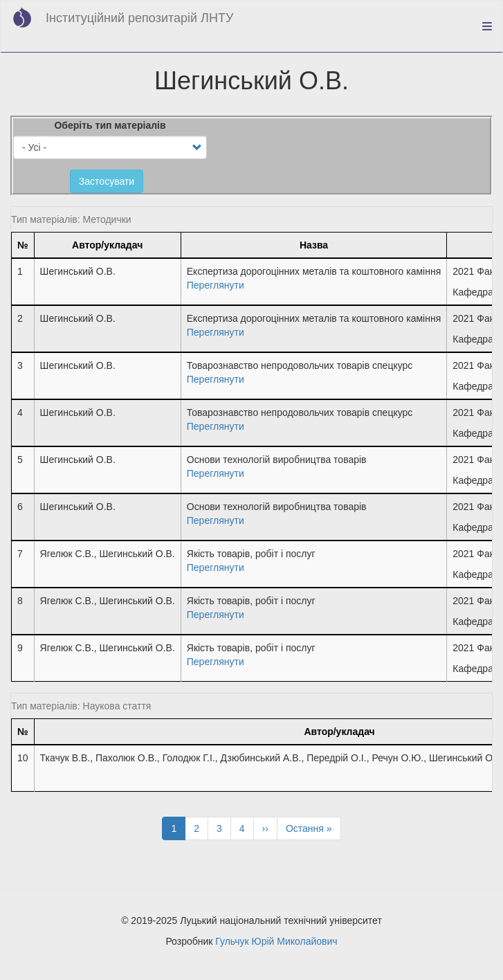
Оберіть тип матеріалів (110, 125)
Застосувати (107, 181)
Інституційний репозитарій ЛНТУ (139, 18)
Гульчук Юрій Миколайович (276, 941)
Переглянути (216, 285)
